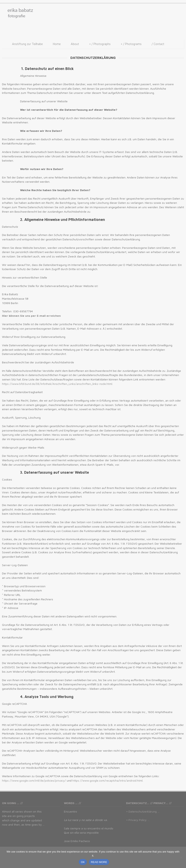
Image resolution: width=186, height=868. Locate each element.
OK (83, 862)
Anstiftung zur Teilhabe (27, 44)
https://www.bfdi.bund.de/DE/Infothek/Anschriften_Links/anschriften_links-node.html (57, 384)
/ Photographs (100, 44)
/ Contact (158, 44)
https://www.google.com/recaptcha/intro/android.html (107, 780)
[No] (181, 857)
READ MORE (99, 862)
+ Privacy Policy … (138, 820)
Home (57, 44)
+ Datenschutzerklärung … (143, 811)
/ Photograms (131, 44)
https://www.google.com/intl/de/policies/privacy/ (34, 780)
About (75, 44)
